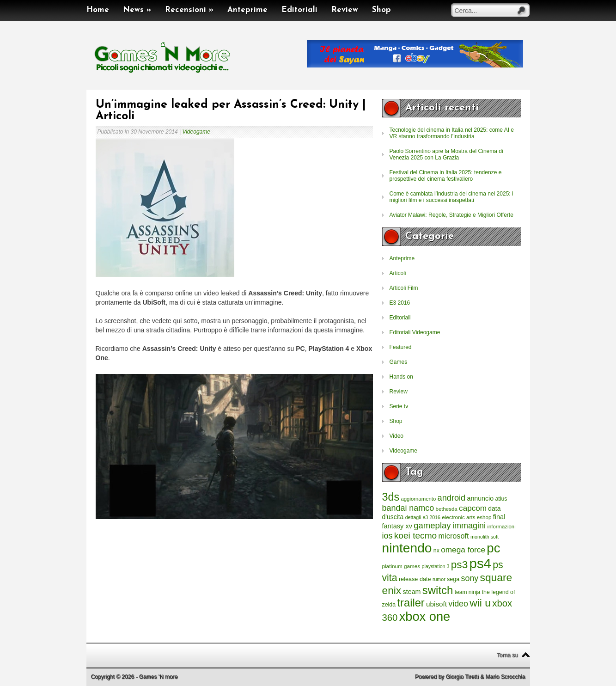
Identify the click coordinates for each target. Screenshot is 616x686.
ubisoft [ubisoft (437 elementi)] (436, 604)
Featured (401, 347)
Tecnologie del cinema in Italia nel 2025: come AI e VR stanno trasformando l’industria (452, 133)
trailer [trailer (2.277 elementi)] (411, 603)
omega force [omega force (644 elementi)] (463, 550)
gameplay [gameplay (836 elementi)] (432, 525)
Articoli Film (404, 288)
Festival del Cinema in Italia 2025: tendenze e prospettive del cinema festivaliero (446, 176)
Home (98, 10)
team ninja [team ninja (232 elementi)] (468, 592)
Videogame (196, 132)
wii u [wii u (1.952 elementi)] (480, 603)
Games (399, 362)
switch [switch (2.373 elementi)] (438, 590)
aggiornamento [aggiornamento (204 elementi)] (418, 499)
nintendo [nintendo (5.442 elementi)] (407, 548)
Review (345, 10)
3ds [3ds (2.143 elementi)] (391, 497)
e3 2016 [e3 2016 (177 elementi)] (431, 517)
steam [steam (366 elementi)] (412, 592)
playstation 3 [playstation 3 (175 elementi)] (436, 566)
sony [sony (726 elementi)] (470, 578)
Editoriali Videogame (415, 332)
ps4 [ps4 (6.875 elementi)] (480, 563)
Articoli (398, 273)
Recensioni (189, 10)
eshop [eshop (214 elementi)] (484, 517)
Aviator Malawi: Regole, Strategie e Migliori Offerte (451, 215)
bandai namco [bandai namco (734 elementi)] (408, 508)
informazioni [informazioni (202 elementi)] (501, 527)
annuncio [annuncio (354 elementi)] (481, 498)
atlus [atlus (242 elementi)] (501, 499)
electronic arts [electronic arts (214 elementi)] (458, 517)
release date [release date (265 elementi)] (415, 579)
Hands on (401, 377)
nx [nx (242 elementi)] (436, 551)
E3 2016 (400, 303)
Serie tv (399, 406)
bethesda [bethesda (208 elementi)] (447, 509)
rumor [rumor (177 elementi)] (439, 579)
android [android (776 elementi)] (452, 498)
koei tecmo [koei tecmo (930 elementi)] (415, 536)
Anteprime (247, 10)
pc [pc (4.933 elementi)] (493, 548)
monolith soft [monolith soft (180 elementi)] (485, 537)
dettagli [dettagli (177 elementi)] (413, 517)
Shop (381, 10)
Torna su (507, 655)
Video (396, 436)
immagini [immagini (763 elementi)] (469, 526)
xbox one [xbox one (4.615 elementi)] (425, 616)
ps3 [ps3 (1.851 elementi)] (459, 565)
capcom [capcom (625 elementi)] (473, 508)
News (137, 10)
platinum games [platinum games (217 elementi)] (401, 566)
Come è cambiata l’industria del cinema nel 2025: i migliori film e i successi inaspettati (451, 197)
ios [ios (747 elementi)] (387, 536)
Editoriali (299, 10)
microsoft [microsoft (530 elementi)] (454, 536)
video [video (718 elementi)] (458, 604)
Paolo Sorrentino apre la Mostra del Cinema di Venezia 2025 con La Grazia (446, 154)
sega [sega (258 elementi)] (453, 579)
